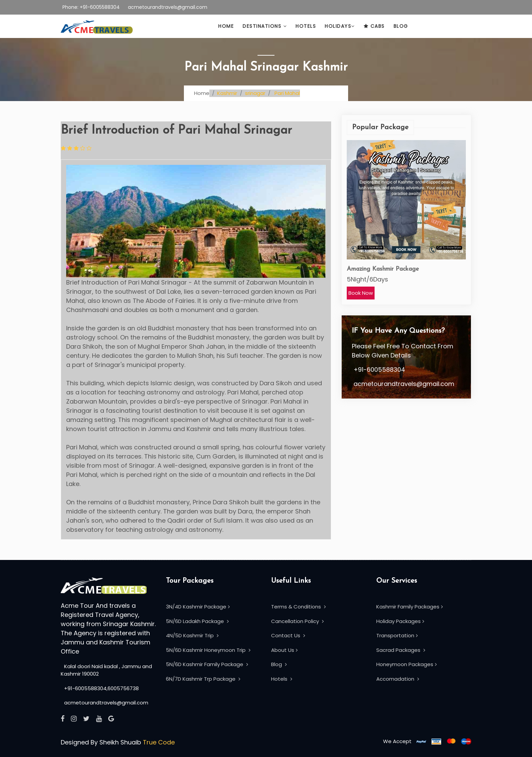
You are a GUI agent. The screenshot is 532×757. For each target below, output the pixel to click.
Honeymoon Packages (406, 664)
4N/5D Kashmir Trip (192, 635)
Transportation (397, 635)
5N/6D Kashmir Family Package (207, 664)
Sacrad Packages (401, 650)
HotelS (306, 26)
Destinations (265, 26)
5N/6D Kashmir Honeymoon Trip (208, 650)
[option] (406, 220)
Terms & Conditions (298, 607)
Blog (401, 26)
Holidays (340, 26)
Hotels (282, 679)
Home (226, 26)
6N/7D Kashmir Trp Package (203, 679)
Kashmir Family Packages (410, 607)
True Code (159, 742)
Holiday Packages (400, 621)
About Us (284, 650)
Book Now (361, 293)
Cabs (374, 26)
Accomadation (398, 679)
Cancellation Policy (297, 621)
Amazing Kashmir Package (383, 269)
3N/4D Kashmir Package (198, 607)
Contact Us (288, 635)
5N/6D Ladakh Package (197, 621)
